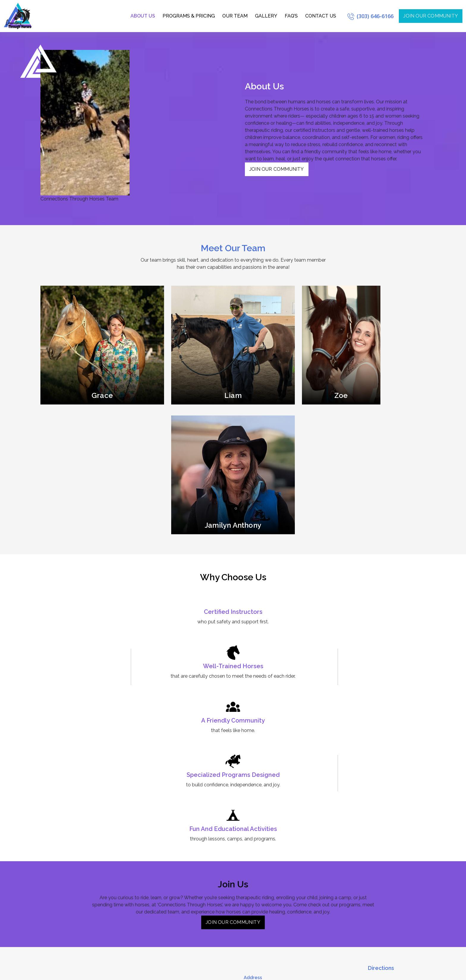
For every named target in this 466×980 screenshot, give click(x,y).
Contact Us (321, 16)
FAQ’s (291, 16)
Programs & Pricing (189, 16)
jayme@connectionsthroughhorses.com (282, 872)
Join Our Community (277, 169)
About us (143, 16)
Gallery (266, 16)
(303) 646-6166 (370, 16)
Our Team (235, 16)
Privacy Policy (410, 972)
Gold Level (164, 865)
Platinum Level (167, 873)
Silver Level (164, 856)
